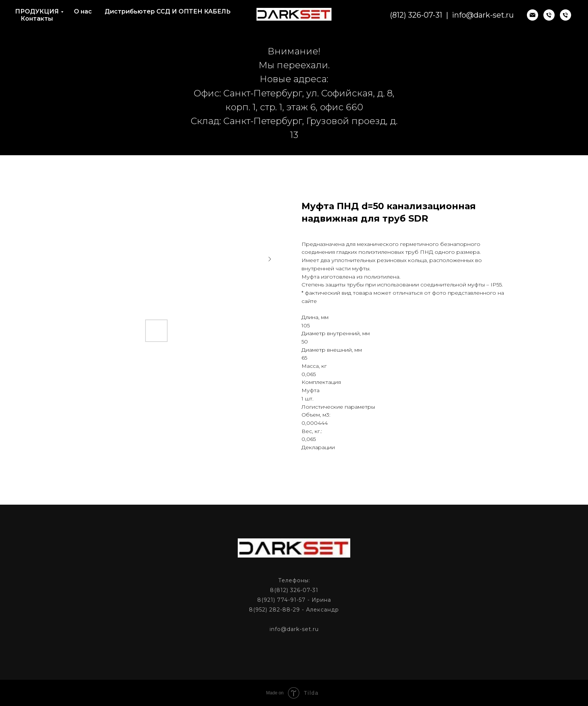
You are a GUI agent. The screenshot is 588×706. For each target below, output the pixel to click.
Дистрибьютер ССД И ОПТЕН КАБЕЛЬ (168, 11)
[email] (532, 15)
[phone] (549, 15)
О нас (83, 11)
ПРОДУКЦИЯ (37, 11)
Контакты (37, 19)
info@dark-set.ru (483, 15)
